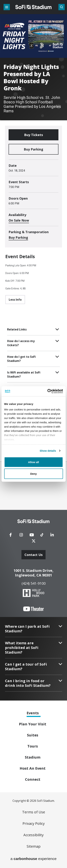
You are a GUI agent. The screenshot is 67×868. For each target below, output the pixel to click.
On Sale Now (19, 220)
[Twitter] (34, 542)
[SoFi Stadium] (33, 521)
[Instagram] (21, 536)
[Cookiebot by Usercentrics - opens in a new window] (48, 391)
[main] (33, 231)
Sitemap (34, 846)
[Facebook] (11, 536)
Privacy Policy (34, 824)
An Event (33, 768)
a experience (34, 859)
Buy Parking (33, 149)
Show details (48, 451)
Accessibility (33, 835)
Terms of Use (34, 812)
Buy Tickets (33, 135)
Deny (33, 474)
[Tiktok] (42, 534)
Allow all (33, 462)
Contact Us (33, 555)
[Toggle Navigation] (7, 7)
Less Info (15, 300)
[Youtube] (32, 536)
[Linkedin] (52, 536)
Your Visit (33, 724)
